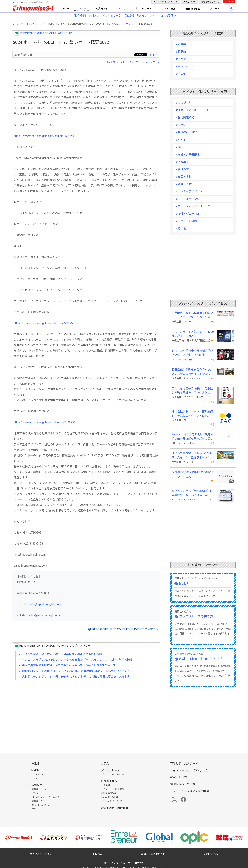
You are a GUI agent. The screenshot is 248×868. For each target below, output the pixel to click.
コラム (121, 9)
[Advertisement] (86, 712)
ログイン (229, 2)
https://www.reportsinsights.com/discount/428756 (45, 422)
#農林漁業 (182, 169)
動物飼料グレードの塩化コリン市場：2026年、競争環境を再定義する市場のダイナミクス (77, 671)
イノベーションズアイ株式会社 (128, 863)
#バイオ (181, 140)
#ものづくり (184, 103)
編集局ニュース (39, 789)
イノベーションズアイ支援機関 (190, 791)
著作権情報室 (193, 9)
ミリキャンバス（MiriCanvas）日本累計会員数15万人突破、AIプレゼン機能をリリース (192, 493)
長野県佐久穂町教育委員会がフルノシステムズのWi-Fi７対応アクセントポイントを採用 (193, 372)
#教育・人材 (184, 184)
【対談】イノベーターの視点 (45, 797)
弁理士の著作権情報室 (115, 808)
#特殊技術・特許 (186, 132)
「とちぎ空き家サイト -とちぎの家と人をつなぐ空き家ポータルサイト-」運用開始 (192, 456)
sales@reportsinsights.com (45, 615)
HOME (66, 9)
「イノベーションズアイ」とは (190, 770)
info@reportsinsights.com (45, 604)
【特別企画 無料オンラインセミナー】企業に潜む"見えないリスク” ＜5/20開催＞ (124, 16)
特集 (34, 809)
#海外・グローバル (188, 214)
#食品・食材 (184, 177)
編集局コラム (38, 801)
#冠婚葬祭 (182, 162)
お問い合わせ (211, 854)
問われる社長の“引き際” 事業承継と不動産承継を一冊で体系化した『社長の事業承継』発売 (192, 391)
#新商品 (181, 52)
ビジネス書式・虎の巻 (112, 801)
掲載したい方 (190, 2)
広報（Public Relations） (44, 805)
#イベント (182, 59)
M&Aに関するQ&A (110, 797)
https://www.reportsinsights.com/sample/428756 (44, 136)
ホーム (16, 24)
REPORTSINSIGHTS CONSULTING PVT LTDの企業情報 (125, 629)
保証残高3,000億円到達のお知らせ (193, 472)
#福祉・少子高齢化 (188, 155)
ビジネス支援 (168, 9)
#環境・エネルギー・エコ (192, 110)
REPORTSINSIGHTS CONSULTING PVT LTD (46, 33)
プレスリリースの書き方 (196, 616)
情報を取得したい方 (210, 2)
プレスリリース (143, 9)
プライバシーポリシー (42, 854)
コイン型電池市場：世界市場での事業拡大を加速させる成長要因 (62, 654)
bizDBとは (37, 778)
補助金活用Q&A (109, 793)
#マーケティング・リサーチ (145, 62)
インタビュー (38, 793)
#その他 (181, 74)
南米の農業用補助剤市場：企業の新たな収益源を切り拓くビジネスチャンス (69, 665)
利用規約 (97, 854)
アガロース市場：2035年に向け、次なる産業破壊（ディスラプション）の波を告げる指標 (77, 660)
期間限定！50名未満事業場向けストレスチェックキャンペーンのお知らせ (193, 315)
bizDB (83, 9)
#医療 (180, 147)
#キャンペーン (185, 66)
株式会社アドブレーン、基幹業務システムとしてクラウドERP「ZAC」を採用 (192, 414)
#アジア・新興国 (186, 221)
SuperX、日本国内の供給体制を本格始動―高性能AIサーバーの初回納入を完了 (193, 437)
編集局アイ (102, 9)
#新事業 (181, 44)
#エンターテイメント (189, 192)
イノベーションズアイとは (166, 2)
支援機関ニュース (110, 785)
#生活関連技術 (185, 117)
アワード (215, 9)
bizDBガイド (38, 775)
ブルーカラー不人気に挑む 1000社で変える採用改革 (193, 334)
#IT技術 (181, 125)
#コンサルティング (117, 62)
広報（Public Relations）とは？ (201, 659)
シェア (154, 55)
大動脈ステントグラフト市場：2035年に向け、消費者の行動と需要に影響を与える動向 (76, 677)
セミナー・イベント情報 (113, 789)
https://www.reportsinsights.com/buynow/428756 (44, 323)
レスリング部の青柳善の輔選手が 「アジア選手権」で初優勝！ (192, 353)
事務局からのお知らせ (153, 854)
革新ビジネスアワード (184, 764)
